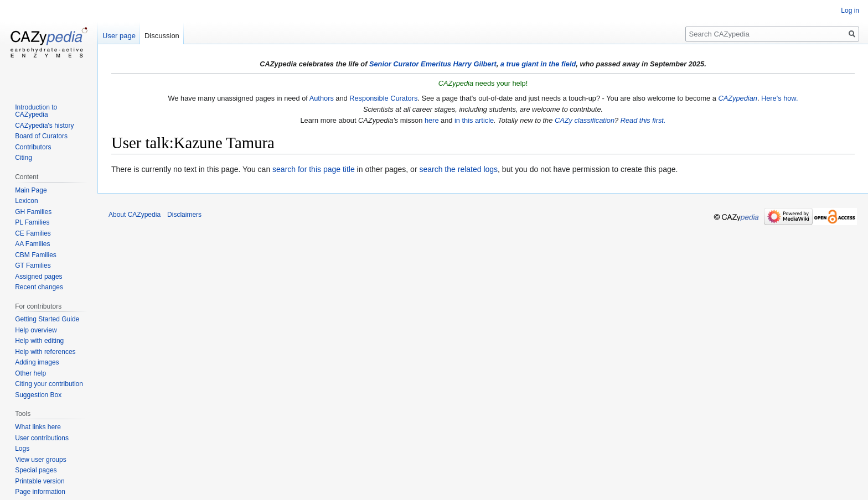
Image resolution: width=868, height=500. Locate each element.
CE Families (33, 233)
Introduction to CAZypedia (36, 111)
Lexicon (26, 201)
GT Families (33, 265)
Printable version (40, 481)
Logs (22, 449)
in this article (474, 120)
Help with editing (39, 341)
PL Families (32, 222)
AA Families (32, 244)
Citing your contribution (49, 384)
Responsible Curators (383, 98)
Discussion (162, 36)
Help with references (45, 352)
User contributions (42, 438)
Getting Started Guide (47, 319)
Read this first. (643, 120)
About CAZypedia (135, 215)
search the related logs (458, 169)
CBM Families (36, 255)
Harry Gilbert (474, 64)
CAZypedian (737, 98)
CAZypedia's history (44, 126)
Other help (30, 373)
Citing (24, 158)
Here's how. (779, 98)
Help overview (36, 330)
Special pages (36, 470)
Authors (322, 98)
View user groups (41, 460)
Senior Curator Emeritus (410, 64)
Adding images (37, 362)
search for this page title (314, 169)
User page (119, 36)
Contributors (33, 147)
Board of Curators (41, 136)
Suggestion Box (38, 395)
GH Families (33, 212)
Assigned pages (38, 277)
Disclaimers (184, 215)
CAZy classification (585, 120)
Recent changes (39, 287)
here (432, 120)
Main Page (31, 190)
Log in (850, 11)
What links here (38, 427)
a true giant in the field (538, 64)
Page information (40, 492)
